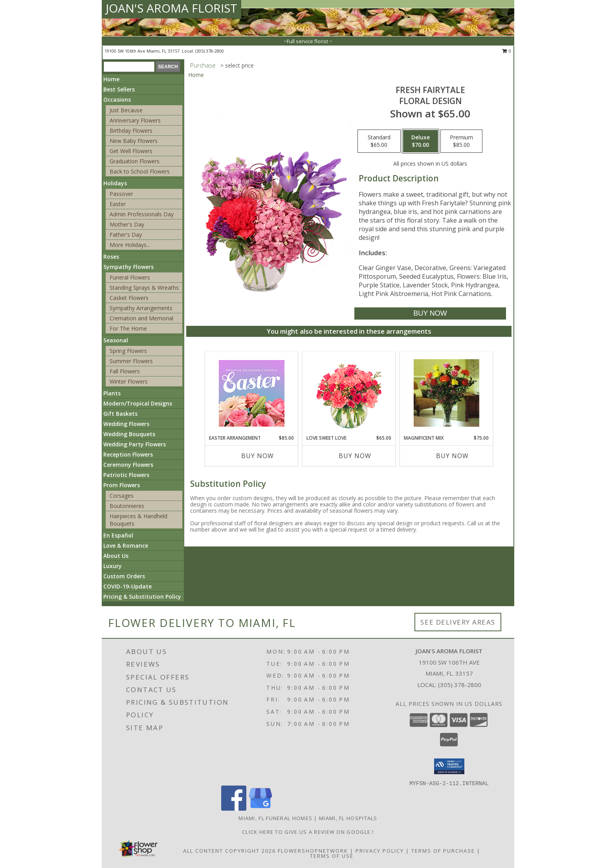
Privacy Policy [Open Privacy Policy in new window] (380, 851)
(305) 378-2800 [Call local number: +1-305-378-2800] (210, 51)
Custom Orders (124, 576)
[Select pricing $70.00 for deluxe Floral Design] (421, 141)
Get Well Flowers (131, 151)
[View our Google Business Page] (260, 809)
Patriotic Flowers (126, 475)
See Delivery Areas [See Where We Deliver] (458, 622)
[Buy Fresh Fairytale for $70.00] (430, 313)
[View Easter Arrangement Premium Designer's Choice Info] (252, 393)
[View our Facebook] (234, 809)
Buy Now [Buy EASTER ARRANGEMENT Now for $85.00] (258, 456)
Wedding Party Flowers (135, 444)
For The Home (128, 328)
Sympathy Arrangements (141, 308)
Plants (112, 393)
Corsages (122, 496)
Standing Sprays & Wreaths (144, 288)
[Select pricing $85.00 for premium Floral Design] (461, 141)
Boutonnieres (127, 506)
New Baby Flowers (134, 141)
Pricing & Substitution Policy (142, 597)
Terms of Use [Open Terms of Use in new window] (332, 856)
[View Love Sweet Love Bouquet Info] (349, 393)
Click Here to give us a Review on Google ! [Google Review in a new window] (308, 832)
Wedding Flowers (126, 424)
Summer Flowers (131, 361)
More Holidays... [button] (130, 245)
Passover (121, 194)
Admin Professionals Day (142, 214)
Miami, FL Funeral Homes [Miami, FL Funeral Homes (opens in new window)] (275, 818)
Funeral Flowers (130, 277)
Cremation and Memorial (141, 318)
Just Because (126, 110)
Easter (118, 204)
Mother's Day (127, 224)
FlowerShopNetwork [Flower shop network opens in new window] (313, 851)
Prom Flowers (122, 485)
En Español (118, 535)
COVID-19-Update (127, 586)
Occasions (117, 100)
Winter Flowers (129, 381)
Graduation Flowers (135, 161)
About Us (116, 556)
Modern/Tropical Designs (138, 403)
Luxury (113, 566)
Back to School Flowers (140, 171)
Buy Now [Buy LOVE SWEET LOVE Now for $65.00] (355, 456)
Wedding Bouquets (129, 434)
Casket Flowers (129, 298)
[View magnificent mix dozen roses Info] (446, 393)
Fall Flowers (125, 371)
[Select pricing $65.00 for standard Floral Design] (379, 141)
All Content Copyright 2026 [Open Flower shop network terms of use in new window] (229, 851)
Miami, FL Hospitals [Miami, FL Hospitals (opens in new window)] (348, 818)
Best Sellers (119, 89)
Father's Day (126, 235)
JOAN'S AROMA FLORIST (171, 8)
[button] (449, 766)
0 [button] (507, 51)
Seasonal (116, 340)
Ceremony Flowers (128, 465)
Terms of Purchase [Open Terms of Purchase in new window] (443, 851)
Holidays (115, 183)
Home (111, 79)
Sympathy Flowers (128, 267)
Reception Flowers (128, 454)
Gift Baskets (120, 414)
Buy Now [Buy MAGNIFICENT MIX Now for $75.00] (452, 456)
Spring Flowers (128, 351)
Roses (111, 257)
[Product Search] (129, 67)
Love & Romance (126, 545)
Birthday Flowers (131, 131)
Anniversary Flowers (135, 120)
